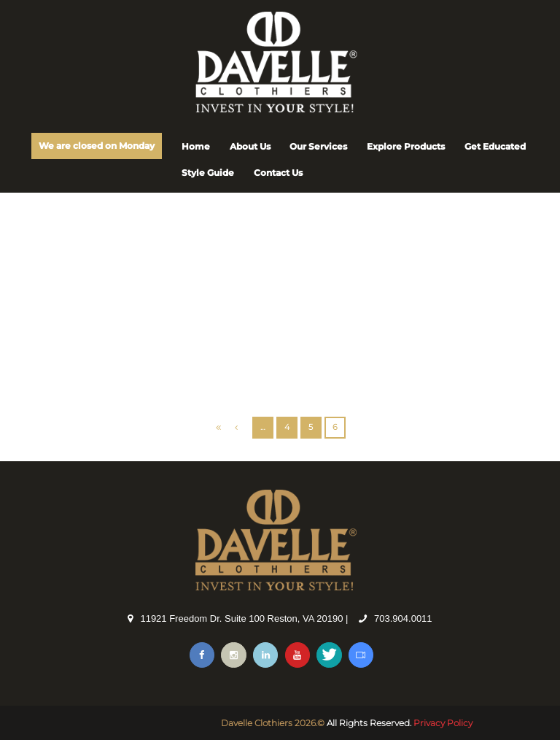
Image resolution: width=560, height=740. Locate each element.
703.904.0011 (403, 618)
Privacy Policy (443, 723)
